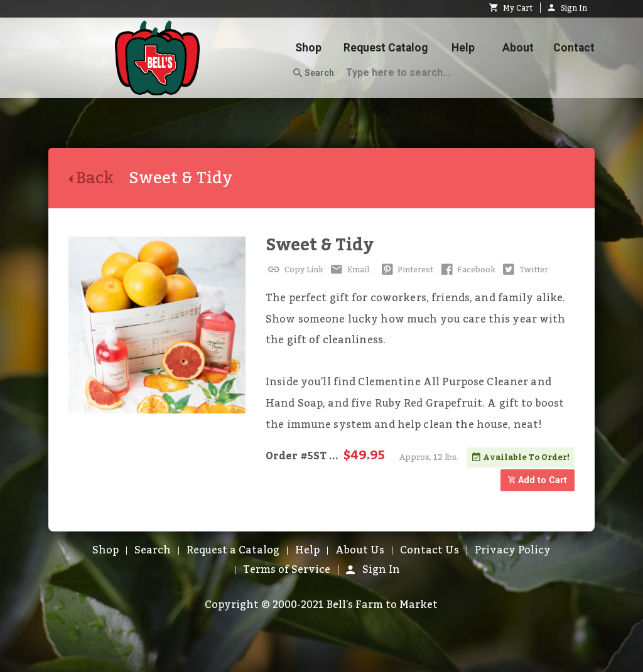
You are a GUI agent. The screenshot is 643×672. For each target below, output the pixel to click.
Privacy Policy (513, 550)
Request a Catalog (233, 550)
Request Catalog (386, 48)
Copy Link (294, 270)
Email (349, 270)
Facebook (467, 270)
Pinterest (407, 270)
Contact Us (430, 550)
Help (463, 48)
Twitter (524, 270)
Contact (574, 48)
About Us (360, 550)
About (518, 48)
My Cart (511, 8)
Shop (308, 48)
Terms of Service (287, 570)
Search (314, 73)
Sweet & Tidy (320, 245)
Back (99, 178)
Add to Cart (538, 480)
